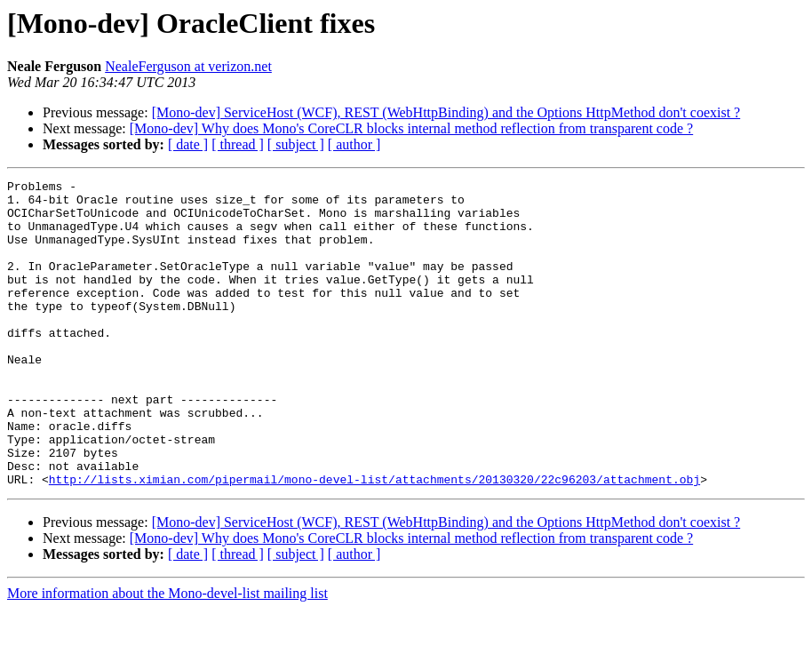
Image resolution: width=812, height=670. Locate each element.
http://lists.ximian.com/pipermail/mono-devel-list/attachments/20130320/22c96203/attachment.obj (374, 540)
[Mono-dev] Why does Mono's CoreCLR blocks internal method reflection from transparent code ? (411, 128)
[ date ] (188, 144)
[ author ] (354, 144)
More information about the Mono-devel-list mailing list (167, 654)
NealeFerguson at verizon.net (188, 66)
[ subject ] (296, 144)
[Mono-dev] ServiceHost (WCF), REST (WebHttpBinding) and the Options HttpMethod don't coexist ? (446, 112)
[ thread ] (238, 144)
